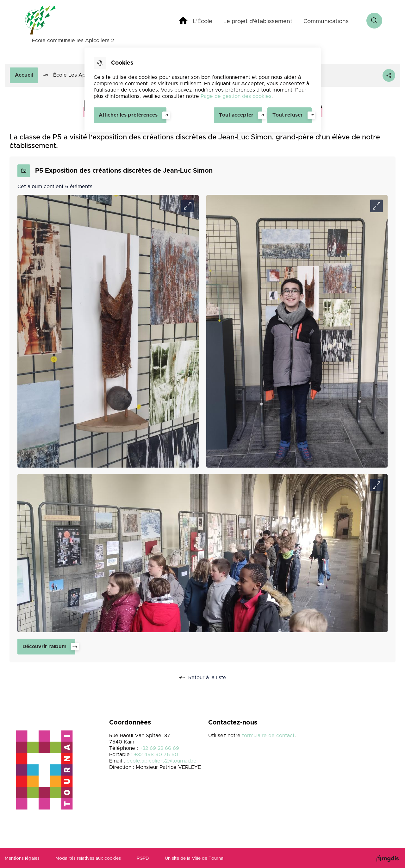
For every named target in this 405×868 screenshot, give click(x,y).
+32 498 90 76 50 (156, 755)
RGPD (143, 858)
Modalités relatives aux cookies (88, 858)
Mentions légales (22, 858)
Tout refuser (288, 115)
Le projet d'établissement (258, 22)
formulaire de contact (268, 736)
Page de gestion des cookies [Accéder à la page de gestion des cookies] (236, 96)
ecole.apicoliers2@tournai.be (162, 761)
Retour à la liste (210, 678)
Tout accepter (236, 115)
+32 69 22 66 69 (159, 748)
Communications (326, 22)
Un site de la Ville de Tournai (195, 858)
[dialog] (203, 90)
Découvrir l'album (44, 647)
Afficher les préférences (128, 115)
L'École (203, 22)
